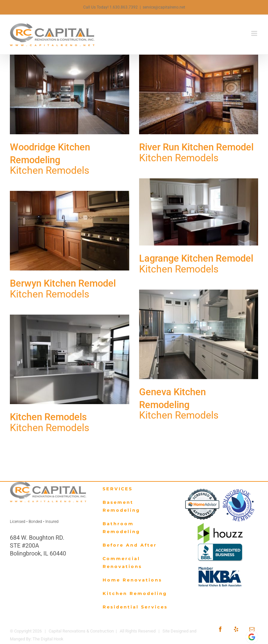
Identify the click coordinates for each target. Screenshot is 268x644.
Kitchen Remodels (49, 170)
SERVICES (118, 489)
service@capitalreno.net (164, 7)
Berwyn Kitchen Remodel (63, 283)
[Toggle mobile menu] (255, 33)
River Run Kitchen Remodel (196, 147)
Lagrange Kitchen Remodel (196, 258)
